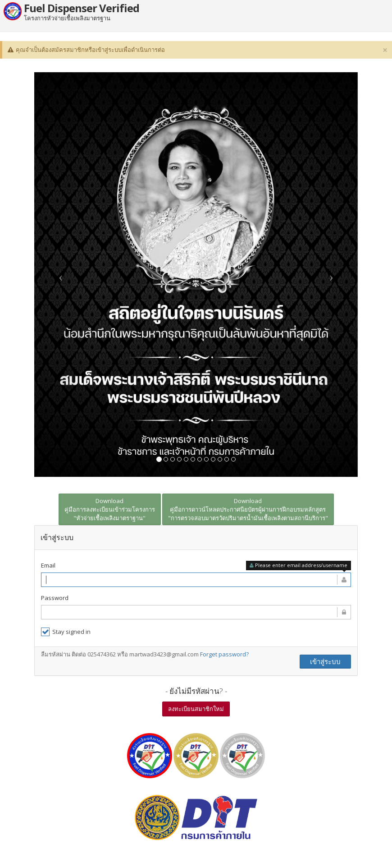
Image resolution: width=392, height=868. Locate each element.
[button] (59, 274)
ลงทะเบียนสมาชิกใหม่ (196, 708)
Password (55, 597)
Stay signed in (66, 631)
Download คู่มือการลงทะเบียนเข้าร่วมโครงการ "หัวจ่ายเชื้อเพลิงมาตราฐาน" (110, 509)
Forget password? (224, 654)
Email (48, 565)
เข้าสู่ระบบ (325, 661)
